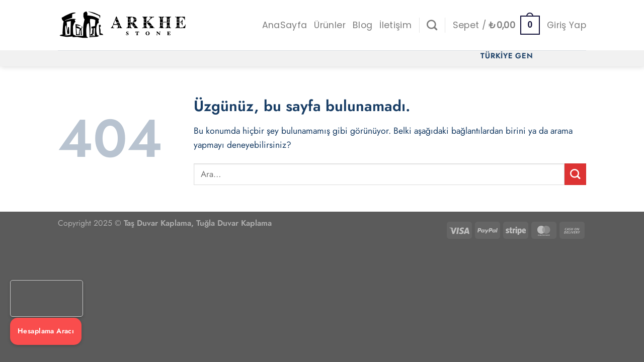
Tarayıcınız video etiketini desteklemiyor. (47, 299)
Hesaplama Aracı (46, 331)
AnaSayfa (285, 25)
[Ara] (432, 25)
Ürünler (330, 25)
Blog (363, 25)
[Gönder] (575, 174)
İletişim (395, 25)
